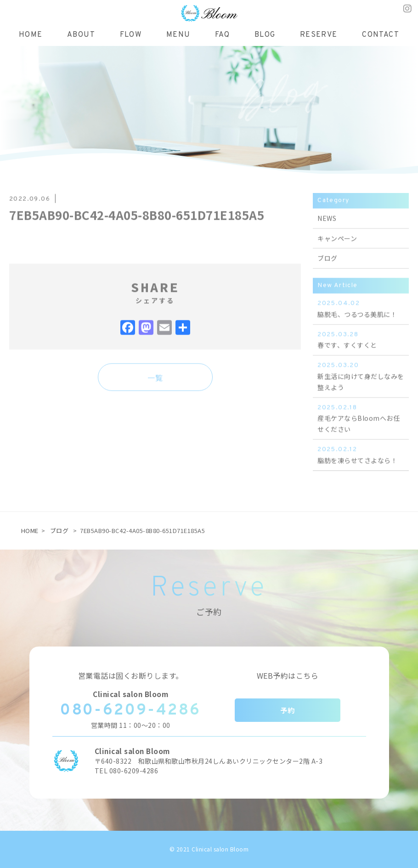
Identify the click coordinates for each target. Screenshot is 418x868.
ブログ (59, 530)
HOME (30, 530)
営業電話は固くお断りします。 (131, 675)
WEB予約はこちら (288, 675)
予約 (287, 710)
